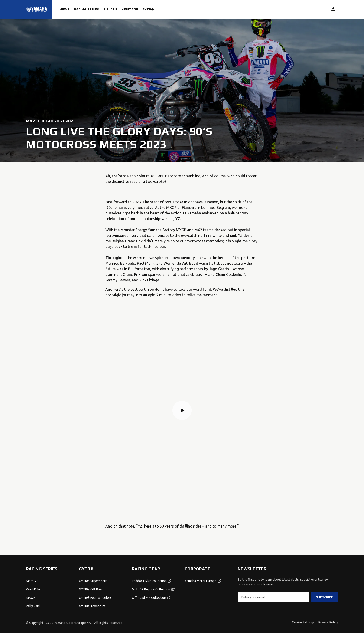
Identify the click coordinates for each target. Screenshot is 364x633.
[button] (182, 410)
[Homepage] (37, 9)
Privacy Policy (328, 622)
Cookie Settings (303, 622)
